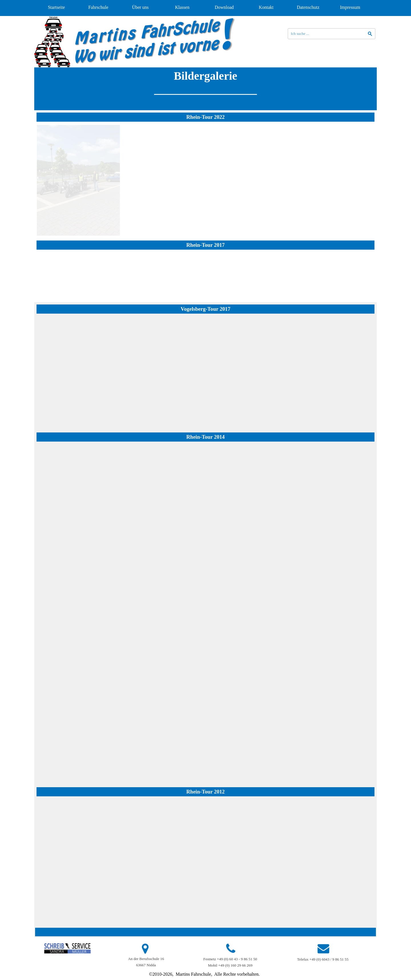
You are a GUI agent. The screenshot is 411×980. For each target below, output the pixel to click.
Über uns (140, 7)
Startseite (57, 7)
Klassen (182, 7)
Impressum (350, 7)
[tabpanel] (205, 89)
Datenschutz (308, 7)
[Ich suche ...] (332, 34)
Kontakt (266, 7)
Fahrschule (98, 7)
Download (224, 7)
